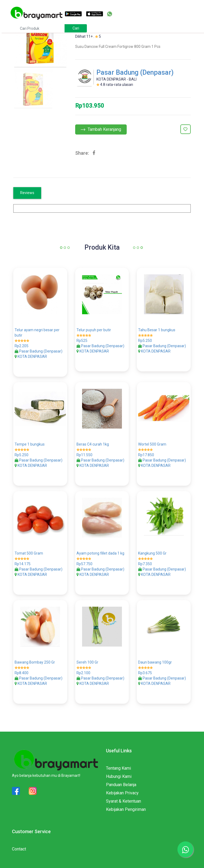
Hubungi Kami (119, 776)
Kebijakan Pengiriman (126, 809)
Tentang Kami (118, 768)
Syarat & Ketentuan (124, 801)
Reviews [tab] (27, 193)
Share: (82, 153)
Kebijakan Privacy (122, 793)
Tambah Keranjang (101, 129)
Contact (19, 849)
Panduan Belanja (121, 785)
